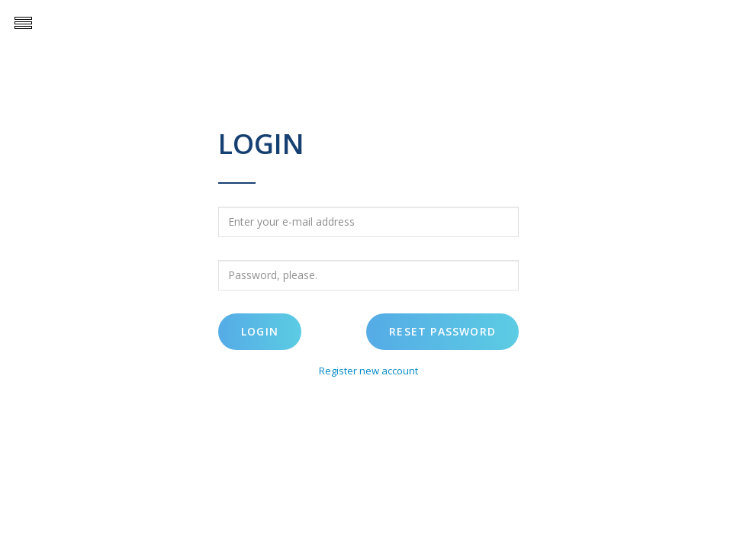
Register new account (368, 371)
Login (260, 331)
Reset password (442, 331)
